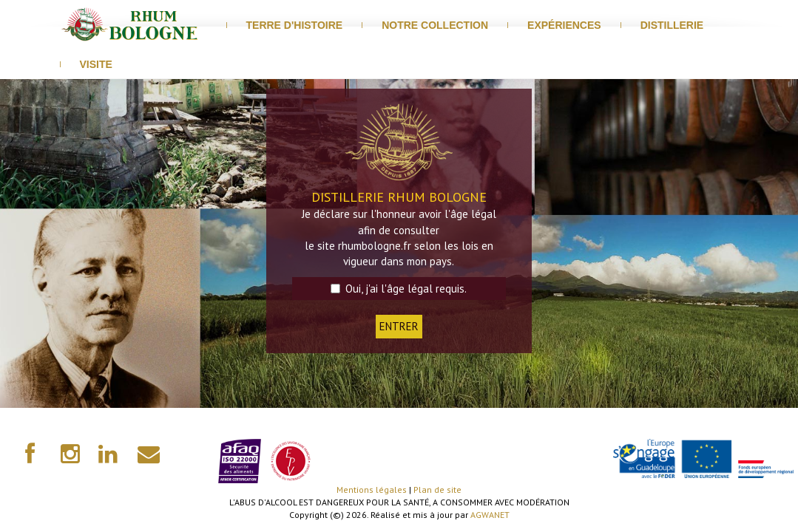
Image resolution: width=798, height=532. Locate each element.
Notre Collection (435, 25)
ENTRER (399, 326)
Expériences (564, 25)
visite (96, 64)
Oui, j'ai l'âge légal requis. (399, 289)
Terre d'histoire (295, 25)
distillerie (672, 25)
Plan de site (437, 490)
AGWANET (490, 515)
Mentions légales (372, 490)
